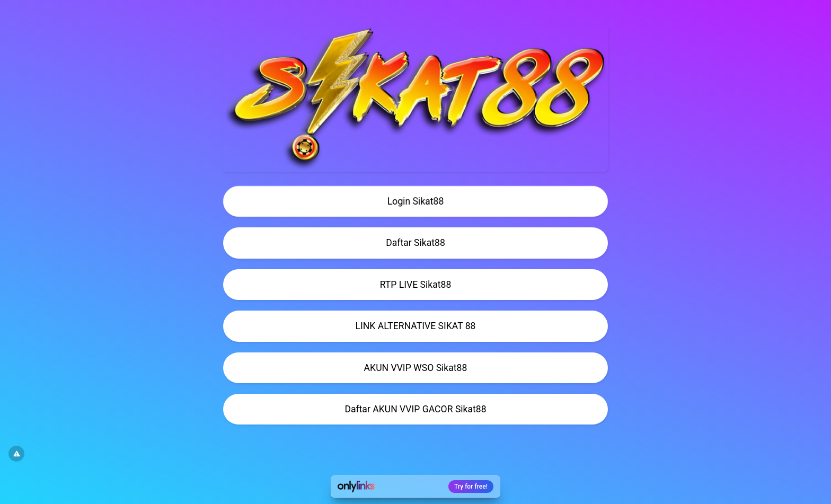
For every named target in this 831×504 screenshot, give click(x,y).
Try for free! (471, 487)
